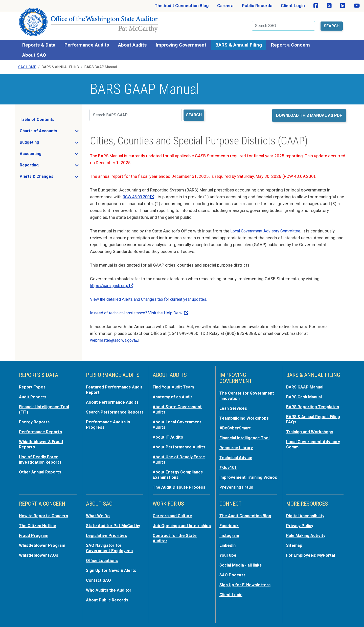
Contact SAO (99, 579)
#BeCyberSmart (236, 426)
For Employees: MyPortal (311, 555)
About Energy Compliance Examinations (179, 471)
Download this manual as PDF (309, 114)
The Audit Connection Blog (182, 6)
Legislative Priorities (107, 536)
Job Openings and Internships (171, 529)
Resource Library (237, 445)
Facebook (229, 526)
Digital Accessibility (306, 517)
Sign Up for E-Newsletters (245, 584)
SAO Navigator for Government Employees (110, 548)
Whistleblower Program (42, 546)
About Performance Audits (113, 400)
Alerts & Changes (50, 177)
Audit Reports (33, 395)
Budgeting (44, 143)
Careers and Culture (173, 517)
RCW (140, 196)
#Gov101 (229, 464)
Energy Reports (35, 420)
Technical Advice (236, 455)
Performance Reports (41, 429)
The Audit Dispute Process (179, 483)
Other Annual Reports (41, 468)
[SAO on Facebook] (316, 6)
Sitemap (294, 546)
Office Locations (103, 560)
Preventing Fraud (237, 488)
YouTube (228, 555)
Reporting (44, 165)
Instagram (230, 536)
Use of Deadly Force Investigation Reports (41, 456)
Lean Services (234, 406)
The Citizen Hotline (38, 526)
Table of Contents (37, 118)
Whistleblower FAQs (39, 555)
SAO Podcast (233, 574)
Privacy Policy (300, 526)
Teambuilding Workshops (245, 416)
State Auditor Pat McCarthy (114, 526)
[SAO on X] (329, 6)
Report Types (32, 386)
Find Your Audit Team (174, 386)
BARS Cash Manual (305, 395)
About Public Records (108, 599)
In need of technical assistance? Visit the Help (142, 312)
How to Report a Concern (44, 517)
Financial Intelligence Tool (245, 435)
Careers (225, 6)
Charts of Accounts (50, 131)
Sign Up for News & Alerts (112, 570)
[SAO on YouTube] (357, 6)
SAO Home (27, 66)
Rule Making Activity (306, 536)
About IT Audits (168, 434)
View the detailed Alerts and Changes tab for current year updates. (153, 298)
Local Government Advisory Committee (268, 230)
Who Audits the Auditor (109, 589)
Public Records (257, 6)
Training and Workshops (310, 429)
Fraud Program (34, 536)
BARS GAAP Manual (306, 386)
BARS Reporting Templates (313, 405)
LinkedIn (228, 546)
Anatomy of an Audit (173, 395)
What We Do (98, 517)
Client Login (293, 6)
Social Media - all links (241, 565)
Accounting (46, 154)
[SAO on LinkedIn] (343, 6)
